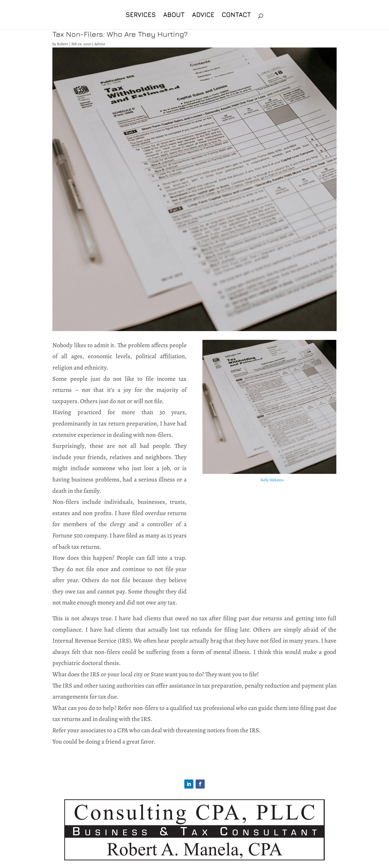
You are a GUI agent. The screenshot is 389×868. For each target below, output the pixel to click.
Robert (63, 44)
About (174, 16)
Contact (236, 16)
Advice (203, 16)
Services (141, 16)
